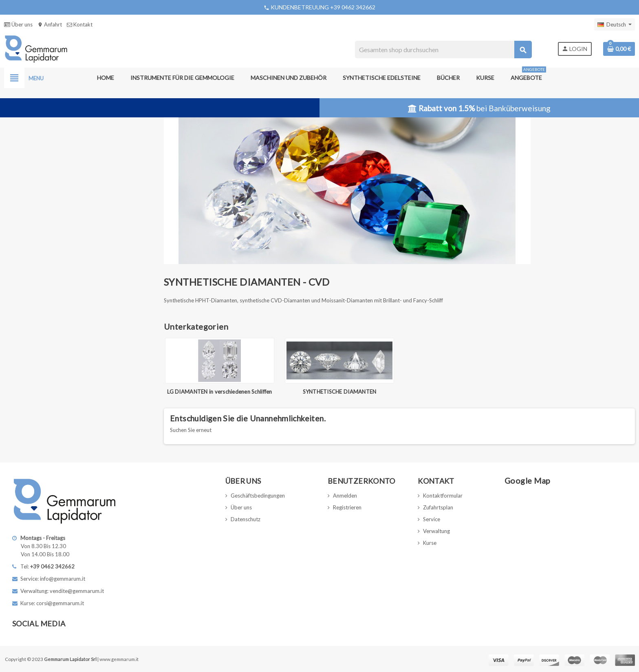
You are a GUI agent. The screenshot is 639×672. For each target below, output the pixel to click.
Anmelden (345, 496)
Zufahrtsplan (438, 507)
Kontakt (80, 24)
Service (432, 519)
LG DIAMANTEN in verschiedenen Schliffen (219, 392)
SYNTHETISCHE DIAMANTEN (340, 392)
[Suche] (443, 50)
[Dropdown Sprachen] (615, 24)
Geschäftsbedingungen (258, 496)
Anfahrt (50, 24)
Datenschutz (246, 519)
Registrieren (347, 507)
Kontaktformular (443, 496)
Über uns (18, 24)
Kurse (430, 543)
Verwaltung (436, 531)
